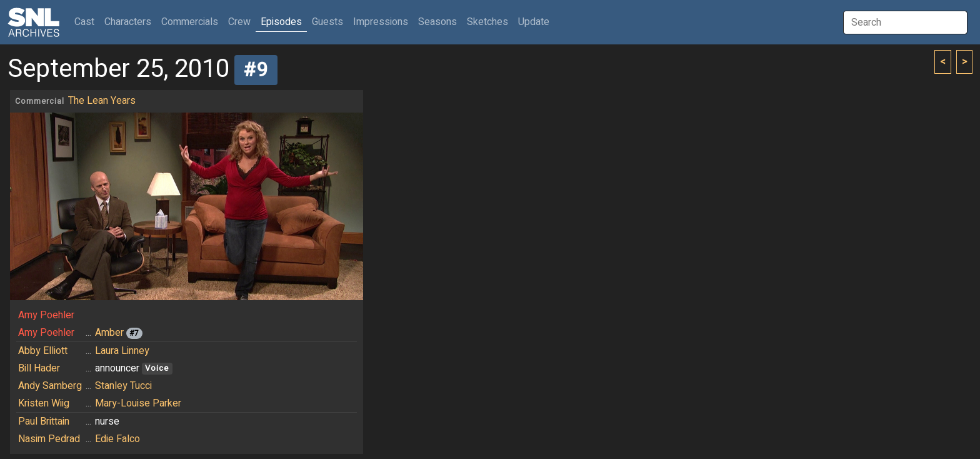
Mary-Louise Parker (138, 403)
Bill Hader (39, 368)
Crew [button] (239, 22)
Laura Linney (122, 351)
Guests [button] (327, 22)
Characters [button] (128, 22)
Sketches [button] (487, 22)
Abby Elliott (43, 351)
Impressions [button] (381, 22)
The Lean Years (102, 101)
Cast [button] (87, 22)
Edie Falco (117, 439)
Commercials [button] (190, 22)
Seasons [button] (437, 22)
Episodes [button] (281, 22)
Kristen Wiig (44, 403)
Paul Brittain (44, 421)
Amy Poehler (46, 315)
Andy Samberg (50, 386)
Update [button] (534, 22)
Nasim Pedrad (49, 439)
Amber (109, 333)
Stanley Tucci (123, 386)
